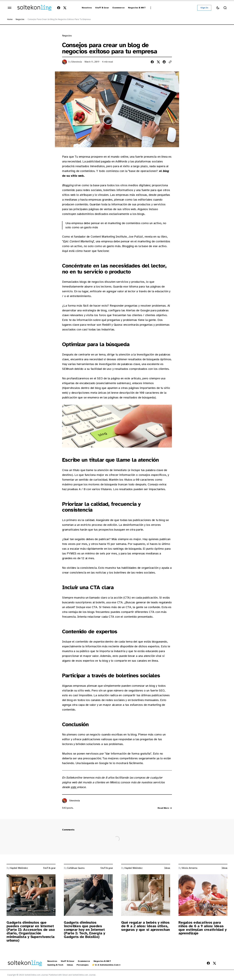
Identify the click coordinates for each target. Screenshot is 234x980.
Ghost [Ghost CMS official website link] (65, 975)
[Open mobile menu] (10, 8)
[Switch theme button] (218, 8)
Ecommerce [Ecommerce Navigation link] (84, 961)
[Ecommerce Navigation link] (119, 8)
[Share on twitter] (158, 62)
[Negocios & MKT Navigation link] (137, 8)
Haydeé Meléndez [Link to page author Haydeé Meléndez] (19, 868)
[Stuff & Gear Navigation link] (102, 8)
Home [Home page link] (10, 19)
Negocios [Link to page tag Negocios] (67, 36)
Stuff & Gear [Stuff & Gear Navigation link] (68, 961)
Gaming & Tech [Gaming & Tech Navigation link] (55, 965)
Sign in (204, 8)
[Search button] (225, 8)
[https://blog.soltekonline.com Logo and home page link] (34, 8)
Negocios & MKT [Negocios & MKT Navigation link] (102, 961)
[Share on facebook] (152, 62)
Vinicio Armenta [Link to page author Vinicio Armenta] (189, 868)
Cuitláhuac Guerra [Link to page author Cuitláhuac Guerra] (76, 868)
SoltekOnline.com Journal (84, 975)
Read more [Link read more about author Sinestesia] (165, 808)
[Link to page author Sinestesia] (64, 801)
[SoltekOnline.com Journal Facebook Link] (59, 8)
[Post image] (31, 895)
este (74, 787)
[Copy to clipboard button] (170, 62)
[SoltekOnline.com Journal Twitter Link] (64, 8)
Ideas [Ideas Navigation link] (70, 965)
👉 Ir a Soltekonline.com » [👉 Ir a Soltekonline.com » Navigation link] (106, 965)
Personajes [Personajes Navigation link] (83, 965)
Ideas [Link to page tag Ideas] (167, 868)
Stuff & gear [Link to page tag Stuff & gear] (49, 868)
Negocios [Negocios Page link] (20, 19)
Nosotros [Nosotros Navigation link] (52, 961)
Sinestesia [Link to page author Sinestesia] (76, 62)
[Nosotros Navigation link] (87, 8)
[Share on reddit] (164, 62)
